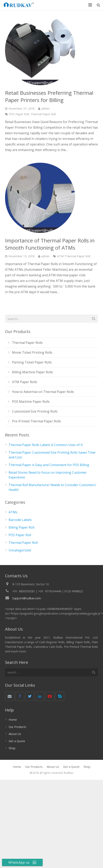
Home (13, 720)
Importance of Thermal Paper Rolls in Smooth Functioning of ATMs (50, 244)
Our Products (17, 727)
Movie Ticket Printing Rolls (32, 352)
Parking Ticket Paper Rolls (32, 362)
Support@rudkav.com (27, 598)
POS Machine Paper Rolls (31, 402)
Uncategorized (20, 550)
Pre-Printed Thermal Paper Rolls (36, 421)
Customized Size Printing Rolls (35, 411)
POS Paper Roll (19, 114)
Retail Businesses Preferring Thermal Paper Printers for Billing (49, 96)
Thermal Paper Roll (43, 114)
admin (45, 108)
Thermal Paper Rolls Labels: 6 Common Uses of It (46, 445)
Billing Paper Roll (21, 527)
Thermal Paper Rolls (27, 343)
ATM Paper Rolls (25, 382)
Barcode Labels (20, 520)
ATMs (13, 512)
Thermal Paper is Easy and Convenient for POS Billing (49, 465)
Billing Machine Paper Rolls (32, 372)
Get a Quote (17, 741)
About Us (15, 734)
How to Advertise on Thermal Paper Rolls (43, 392)
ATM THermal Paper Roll (74, 256)
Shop (12, 748)
